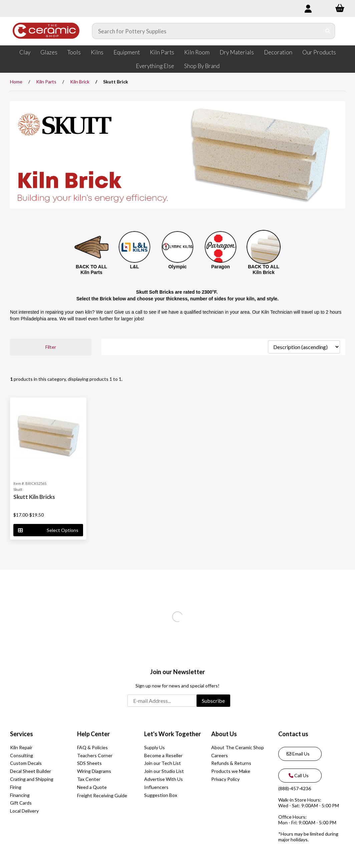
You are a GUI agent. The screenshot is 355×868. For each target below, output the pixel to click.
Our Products (319, 52)
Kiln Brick (80, 82)
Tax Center (89, 779)
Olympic (177, 267)
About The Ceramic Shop (238, 747)
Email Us (298, 754)
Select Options (48, 530)
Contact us (293, 734)
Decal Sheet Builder (31, 771)
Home (16, 82)
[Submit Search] (328, 31)
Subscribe (213, 701)
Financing (20, 795)
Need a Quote (92, 787)
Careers (220, 755)
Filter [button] (51, 347)
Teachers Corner (95, 755)
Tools (74, 52)
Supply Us (154, 747)
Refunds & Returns (231, 763)
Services (22, 734)
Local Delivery (24, 811)
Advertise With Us (163, 779)
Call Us (298, 775)
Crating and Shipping (32, 779)
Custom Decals (26, 763)
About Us (224, 734)
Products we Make (231, 771)
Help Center (93, 734)
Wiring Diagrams (94, 771)
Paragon (221, 267)
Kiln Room (197, 52)
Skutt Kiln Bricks (34, 497)
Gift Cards (21, 803)
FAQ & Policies (92, 747)
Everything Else (155, 66)
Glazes (49, 52)
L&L (134, 267)
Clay (25, 52)
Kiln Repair (21, 747)
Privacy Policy (225, 779)
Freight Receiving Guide (102, 795)
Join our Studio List (164, 771)
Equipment (127, 52)
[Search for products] (207, 31)
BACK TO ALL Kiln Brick (264, 269)
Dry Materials (237, 52)
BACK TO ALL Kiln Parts (91, 269)
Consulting (22, 755)
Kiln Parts (162, 52)
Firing (16, 787)
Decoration (278, 52)
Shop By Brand (202, 66)
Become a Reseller (163, 755)
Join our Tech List (162, 763)
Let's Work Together (172, 734)
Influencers (156, 787)
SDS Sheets (89, 763)
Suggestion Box (161, 795)
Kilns (97, 52)
